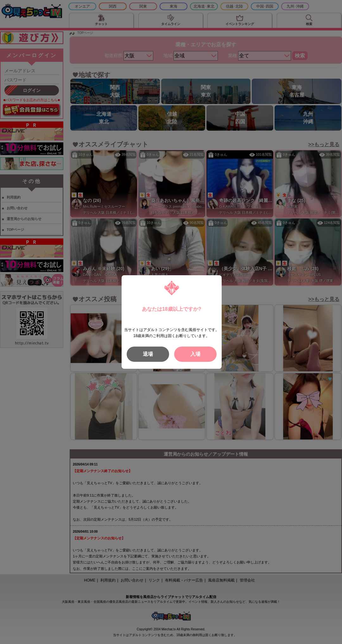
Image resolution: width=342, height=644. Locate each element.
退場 (148, 354)
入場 (195, 354)
